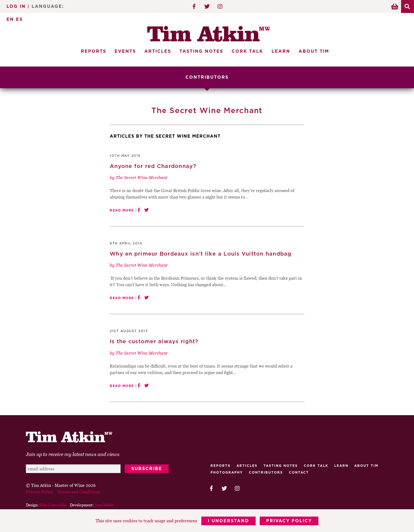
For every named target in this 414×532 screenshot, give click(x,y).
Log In (16, 6)
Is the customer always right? (154, 341)
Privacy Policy (289, 521)
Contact (299, 472)
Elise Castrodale (53, 505)
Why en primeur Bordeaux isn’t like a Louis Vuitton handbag (201, 254)
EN (10, 19)
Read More (122, 210)
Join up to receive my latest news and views (73, 454)
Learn (281, 51)
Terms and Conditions (79, 491)
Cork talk (316, 465)
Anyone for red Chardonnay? (153, 166)
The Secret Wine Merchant (142, 177)
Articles (158, 51)
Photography (227, 472)
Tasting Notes (201, 51)
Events (125, 51)
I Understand (228, 521)
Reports (94, 51)
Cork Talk (247, 51)
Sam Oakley (104, 505)
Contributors (266, 472)
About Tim (314, 51)
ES (19, 19)
